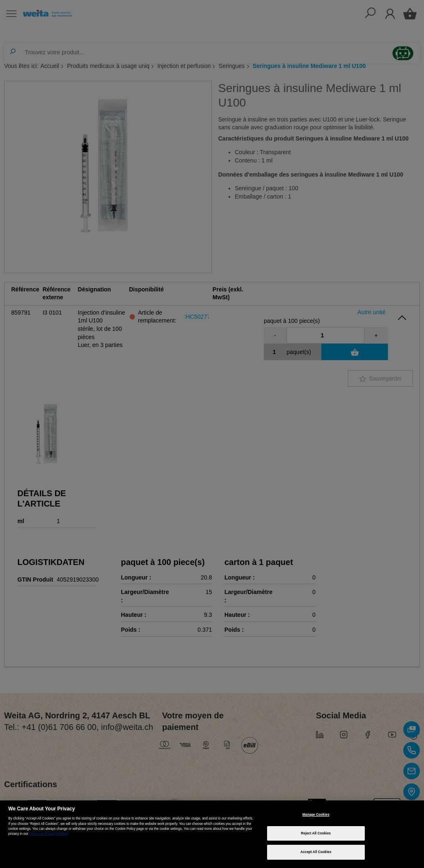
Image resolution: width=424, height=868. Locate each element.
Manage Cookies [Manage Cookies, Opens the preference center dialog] (316, 815)
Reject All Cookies (316, 833)
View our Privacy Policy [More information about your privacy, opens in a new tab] (49, 834)
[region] (212, 834)
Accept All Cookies (316, 852)
